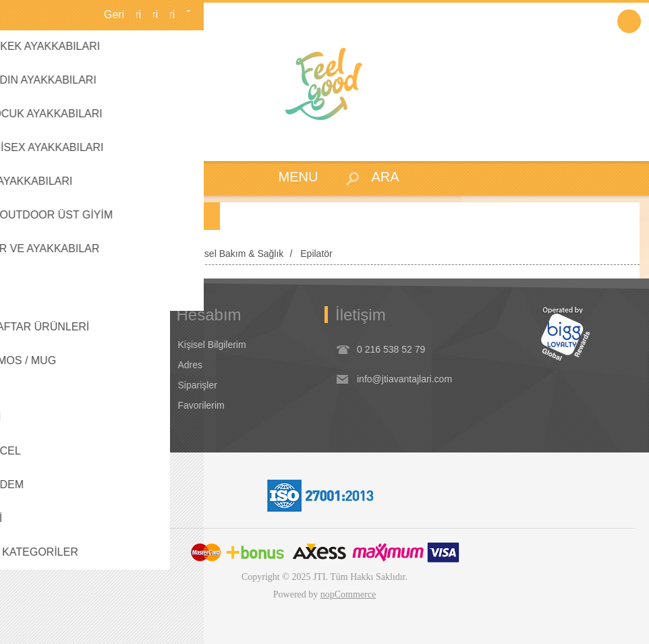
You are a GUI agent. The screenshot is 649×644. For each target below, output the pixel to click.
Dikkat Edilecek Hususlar (71, 405)
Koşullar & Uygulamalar (68, 345)
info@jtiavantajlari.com (404, 379)
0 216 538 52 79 (391, 349)
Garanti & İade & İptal (64, 365)
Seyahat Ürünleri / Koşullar (75, 385)
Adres (191, 365)
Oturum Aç (629, 21)
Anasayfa (32, 254)
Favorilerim (201, 405)
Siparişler (198, 385)
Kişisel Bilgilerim (212, 345)
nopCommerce (348, 594)
